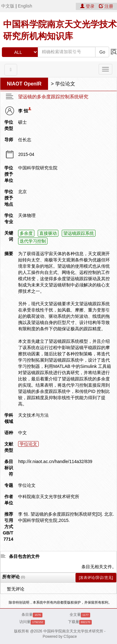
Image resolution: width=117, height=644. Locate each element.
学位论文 (65, 84)
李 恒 (23, 111)
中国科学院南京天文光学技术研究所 (73, 631)
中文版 (8, 6)
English (25, 6)
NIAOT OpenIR (24, 84)
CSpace (70, 636)
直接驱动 (48, 233)
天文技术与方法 (33, 415)
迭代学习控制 (33, 241)
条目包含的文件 (24, 556)
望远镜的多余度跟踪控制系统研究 (53, 97)
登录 (88, 6)
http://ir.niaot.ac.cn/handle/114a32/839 (55, 461)
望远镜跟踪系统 (79, 233)
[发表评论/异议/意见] (96, 578)
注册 (106, 6)
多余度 (26, 233)
